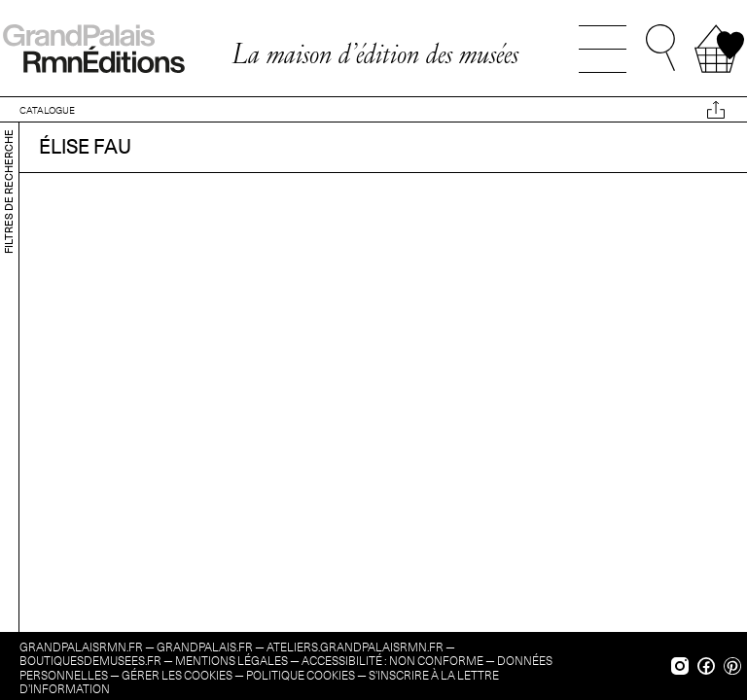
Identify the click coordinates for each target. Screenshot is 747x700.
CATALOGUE (47, 110)
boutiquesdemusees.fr (90, 661)
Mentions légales (231, 661)
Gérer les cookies (177, 675)
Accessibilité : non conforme (392, 661)
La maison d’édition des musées (375, 53)
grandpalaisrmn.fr (81, 647)
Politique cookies (301, 675)
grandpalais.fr (205, 647)
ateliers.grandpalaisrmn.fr (355, 647)
